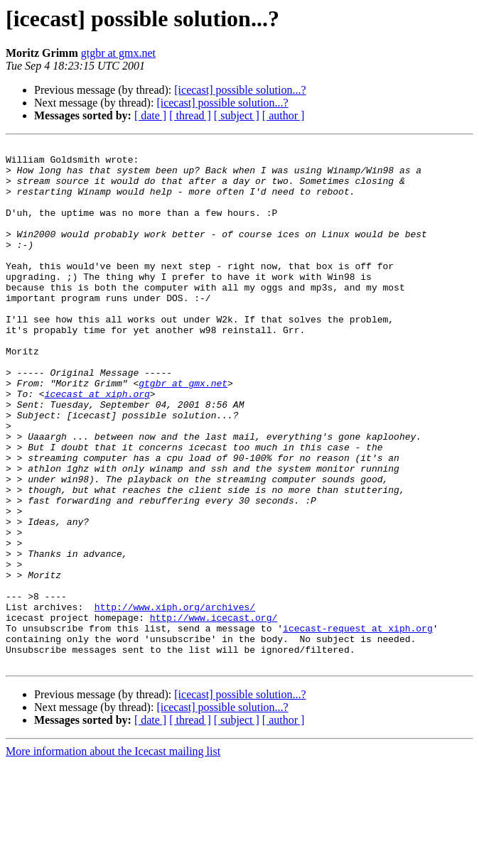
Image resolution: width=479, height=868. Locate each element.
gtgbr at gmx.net (118, 53)
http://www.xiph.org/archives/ (175, 700)
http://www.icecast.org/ (214, 713)
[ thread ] (190, 115)
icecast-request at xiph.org (358, 726)
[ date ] (150, 115)
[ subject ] (237, 115)
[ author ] (284, 115)
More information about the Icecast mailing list (113, 856)
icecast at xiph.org (97, 445)
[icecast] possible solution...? (240, 90)
